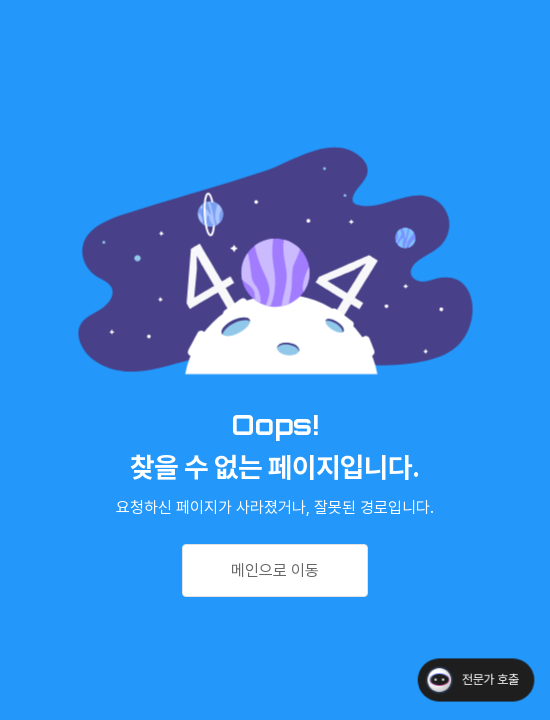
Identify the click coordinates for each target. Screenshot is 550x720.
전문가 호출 (490, 679)
